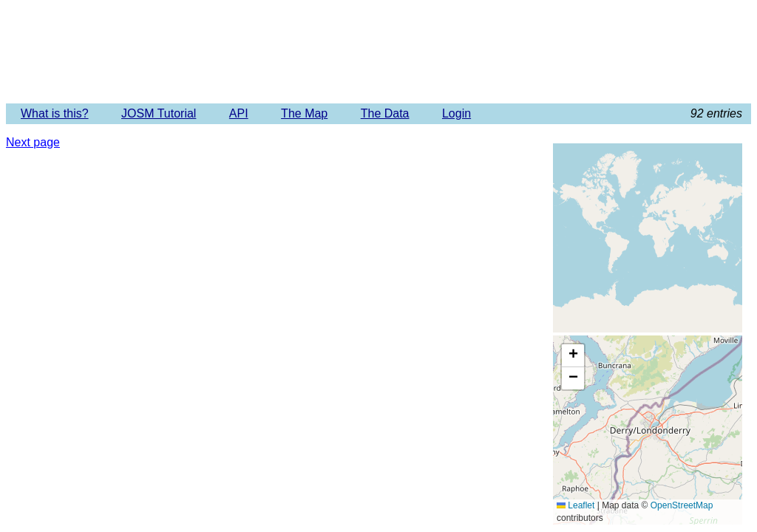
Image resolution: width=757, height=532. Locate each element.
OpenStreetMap (682, 505)
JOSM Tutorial (159, 113)
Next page (33, 142)
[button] (573, 356)
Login (456, 113)
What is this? (55, 113)
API (239, 113)
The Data (385, 113)
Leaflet (576, 505)
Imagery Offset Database (378, 51)
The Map (304, 113)
